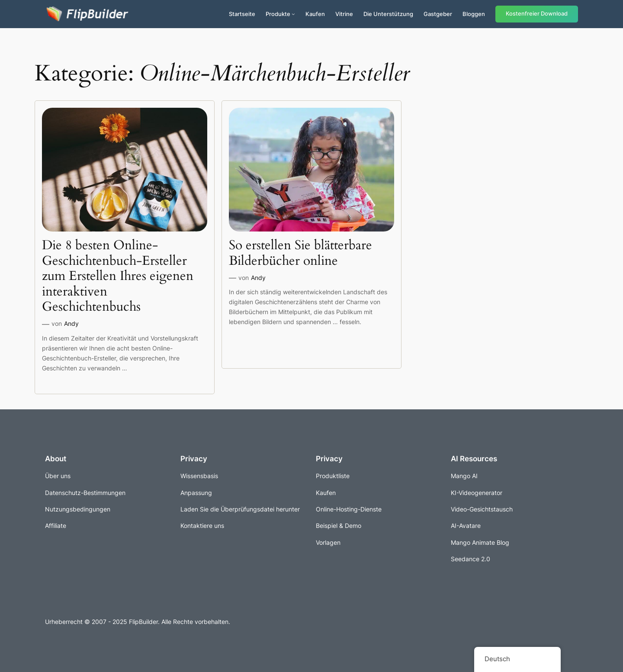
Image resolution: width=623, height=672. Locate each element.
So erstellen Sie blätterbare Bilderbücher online (300, 253)
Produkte (278, 14)
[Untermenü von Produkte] (293, 14)
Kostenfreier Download (537, 14)
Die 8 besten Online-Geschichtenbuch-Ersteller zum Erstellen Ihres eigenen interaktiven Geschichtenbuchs (118, 277)
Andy (71, 323)
